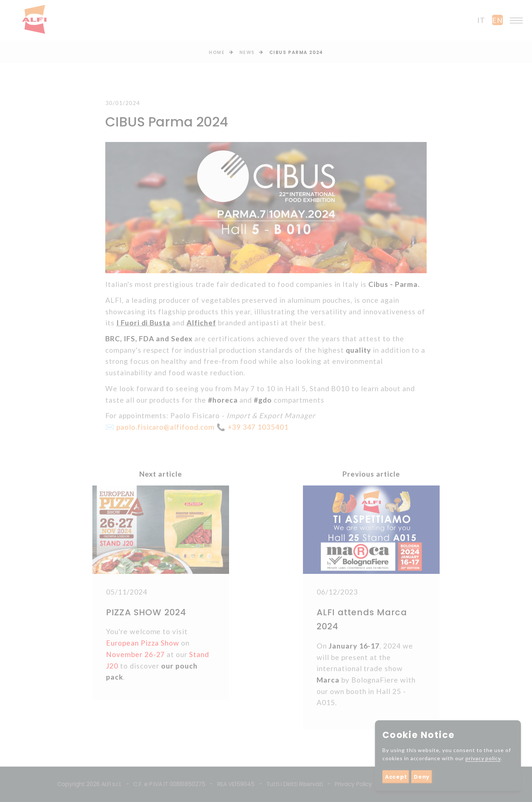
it (481, 20)
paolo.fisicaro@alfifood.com (166, 427)
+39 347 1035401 (258, 427)
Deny (422, 777)
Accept (396, 777)
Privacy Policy (353, 784)
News (247, 52)
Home (217, 52)
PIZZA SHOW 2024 (146, 612)
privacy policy (483, 758)
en (497, 20)
